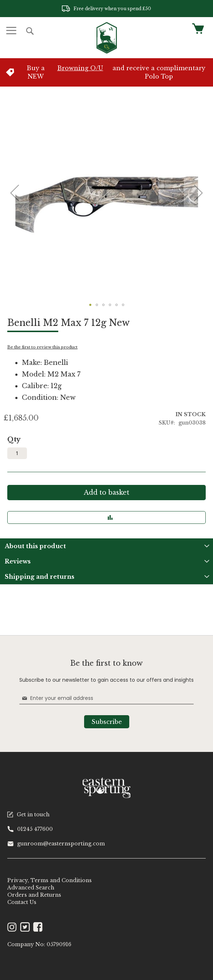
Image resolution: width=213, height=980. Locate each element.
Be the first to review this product (42, 347)
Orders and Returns (34, 895)
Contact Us (22, 902)
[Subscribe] (107, 722)
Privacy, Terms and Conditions (50, 880)
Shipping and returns (40, 577)
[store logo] (107, 38)
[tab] (106, 546)
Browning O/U (80, 68)
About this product (35, 546)
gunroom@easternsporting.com (56, 844)
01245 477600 (30, 829)
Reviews (18, 561)
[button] (15, 193)
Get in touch (28, 814)
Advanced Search (31, 888)
